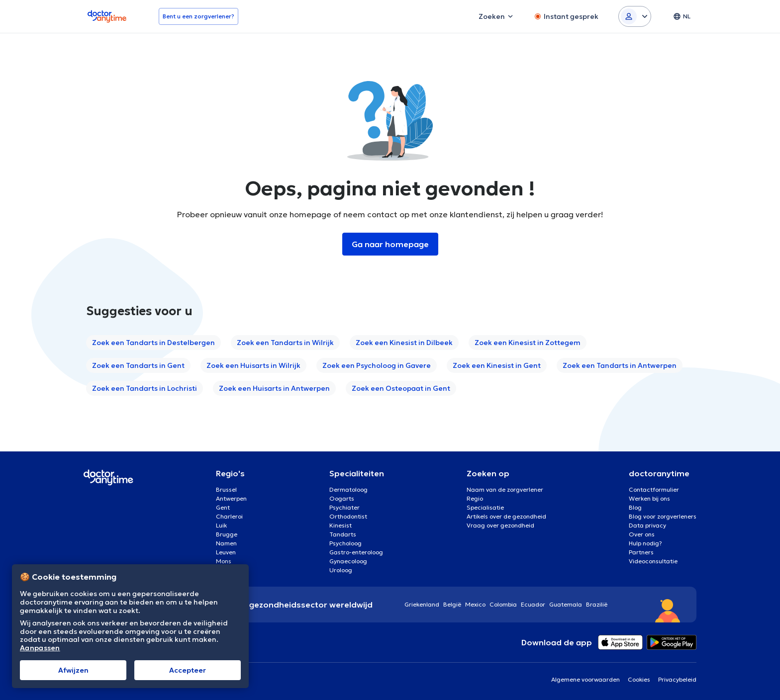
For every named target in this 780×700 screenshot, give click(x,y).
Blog (635, 507)
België (452, 604)
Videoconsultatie (653, 561)
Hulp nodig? (645, 543)
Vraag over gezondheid (500, 525)
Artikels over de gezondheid (506, 516)
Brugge (227, 534)
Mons (224, 561)
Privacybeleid (677, 679)
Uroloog (341, 570)
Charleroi (229, 516)
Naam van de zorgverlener (505, 489)
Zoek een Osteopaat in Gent (401, 388)
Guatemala (566, 604)
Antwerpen (231, 498)
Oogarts (342, 498)
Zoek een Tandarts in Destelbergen (153, 343)
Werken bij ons (649, 498)
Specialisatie (485, 507)
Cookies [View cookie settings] (639, 679)
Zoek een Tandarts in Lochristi (145, 388)
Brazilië (597, 604)
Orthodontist (348, 516)
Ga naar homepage (390, 244)
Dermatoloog (348, 489)
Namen (226, 543)
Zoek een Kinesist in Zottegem (528, 343)
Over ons (642, 534)
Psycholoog (345, 543)
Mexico (475, 604)
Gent (223, 507)
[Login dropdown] (635, 16)
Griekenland (422, 604)
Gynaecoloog (348, 561)
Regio (475, 498)
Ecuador (533, 604)
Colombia (503, 604)
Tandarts (343, 534)
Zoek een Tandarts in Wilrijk (285, 343)
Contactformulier (654, 489)
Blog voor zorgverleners (663, 516)
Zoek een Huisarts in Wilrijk (253, 365)
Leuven (226, 552)
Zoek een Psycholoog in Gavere (377, 365)
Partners (641, 552)
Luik (221, 525)
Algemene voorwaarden (585, 679)
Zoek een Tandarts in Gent (138, 365)
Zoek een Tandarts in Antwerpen (620, 365)
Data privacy (647, 525)
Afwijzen (73, 670)
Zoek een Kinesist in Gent (497, 365)
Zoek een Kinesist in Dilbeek (404, 343)
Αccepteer (188, 670)
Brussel (226, 489)
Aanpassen (40, 648)
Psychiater (344, 507)
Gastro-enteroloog (356, 552)
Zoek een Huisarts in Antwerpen (274, 388)
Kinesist (341, 525)
